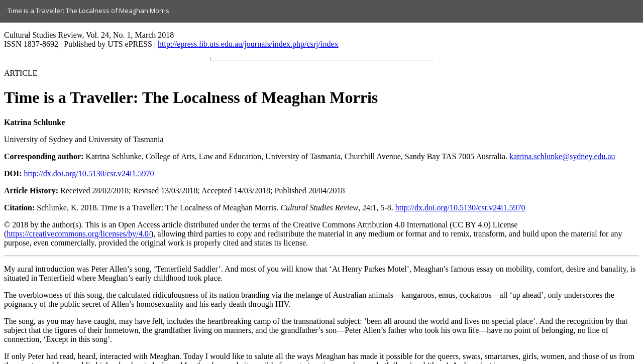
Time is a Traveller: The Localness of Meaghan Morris (88, 11)
